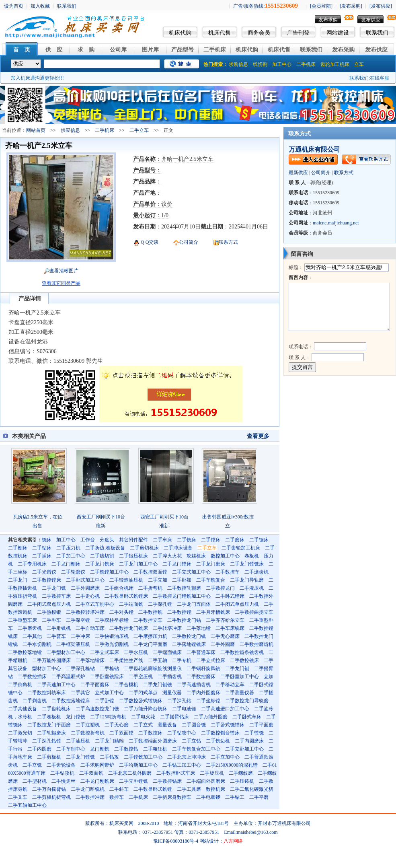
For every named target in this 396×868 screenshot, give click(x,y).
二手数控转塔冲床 (85, 612)
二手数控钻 (126, 749)
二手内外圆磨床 (203, 693)
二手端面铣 (131, 604)
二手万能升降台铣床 (146, 709)
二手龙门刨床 (66, 564)
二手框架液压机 (73, 644)
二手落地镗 (199, 628)
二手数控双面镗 (150, 572)
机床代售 (220, 33)
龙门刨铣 (100, 749)
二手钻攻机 (62, 773)
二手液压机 (252, 588)
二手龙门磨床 (211, 564)
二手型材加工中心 (66, 652)
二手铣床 (187, 540)
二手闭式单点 (143, 693)
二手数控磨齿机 (256, 644)
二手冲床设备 (178, 548)
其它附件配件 (133, 540)
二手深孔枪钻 (80, 668)
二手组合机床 (119, 588)
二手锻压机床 (133, 556)
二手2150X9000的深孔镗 (232, 765)
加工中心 (282, 64)
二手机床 (215, 50)
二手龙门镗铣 (80, 757)
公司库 (118, 50)
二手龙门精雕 (109, 741)
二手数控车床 (56, 596)
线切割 (260, 64)
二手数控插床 (32, 677)
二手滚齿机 (256, 572)
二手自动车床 (90, 628)
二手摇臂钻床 (174, 717)
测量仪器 (172, 693)
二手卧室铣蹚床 (107, 677)
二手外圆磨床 (85, 588)
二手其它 (80, 693)
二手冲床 (80, 636)
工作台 (88, 540)
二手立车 (139, 130)
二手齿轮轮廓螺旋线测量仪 (153, 668)
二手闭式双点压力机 (49, 604)
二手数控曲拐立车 (254, 612)
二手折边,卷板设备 (105, 548)
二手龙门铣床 (100, 564)
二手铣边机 (218, 741)
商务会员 (259, 33)
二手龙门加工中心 (138, 564)
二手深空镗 (78, 620)
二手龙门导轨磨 (247, 580)
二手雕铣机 (59, 628)
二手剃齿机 (35, 701)
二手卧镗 (105, 701)
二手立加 (158, 580)
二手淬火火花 (167, 556)
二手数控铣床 (244, 660)
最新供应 (298, 173)
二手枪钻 (109, 668)
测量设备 (167, 725)
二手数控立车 (148, 620)
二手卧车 (51, 620)
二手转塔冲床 (167, 628)
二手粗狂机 (155, 749)
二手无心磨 (117, 725)
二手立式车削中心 (95, 604)
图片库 (150, 50)
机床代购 (180, 33)
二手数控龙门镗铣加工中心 (182, 596)
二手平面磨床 (95, 685)
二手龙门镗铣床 (247, 564)
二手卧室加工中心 (240, 677)
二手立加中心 (225, 757)
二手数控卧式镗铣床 (141, 701)
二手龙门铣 (54, 588)
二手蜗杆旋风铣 (203, 668)
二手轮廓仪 (73, 572)
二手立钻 (191, 741)
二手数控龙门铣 (189, 636)
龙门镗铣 (76, 717)
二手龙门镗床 (177, 564)
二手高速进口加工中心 (225, 709)
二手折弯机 (150, 588)
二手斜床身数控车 (172, 797)
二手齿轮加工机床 (241, 548)
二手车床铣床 (230, 628)
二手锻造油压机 (126, 580)
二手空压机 (141, 677)
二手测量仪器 (240, 693)
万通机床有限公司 (314, 149)
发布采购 (343, 50)
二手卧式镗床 (230, 596)
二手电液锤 (184, 709)
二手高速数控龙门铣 (97, 709)
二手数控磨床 (201, 677)
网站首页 (36, 130)
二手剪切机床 (144, 548)
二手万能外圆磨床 (51, 660)
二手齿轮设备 (61, 765)
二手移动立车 (230, 685)
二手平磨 (259, 797)
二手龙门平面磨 (150, 644)
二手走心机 (88, 596)
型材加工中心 (47, 668)
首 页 (22, 50)
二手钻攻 (109, 757)
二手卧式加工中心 (85, 580)
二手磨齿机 (30, 628)
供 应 (54, 50)
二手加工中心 (71, 556)
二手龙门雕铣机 (88, 789)
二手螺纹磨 (241, 773)
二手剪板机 (49, 757)
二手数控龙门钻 (184, 620)
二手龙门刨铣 (158, 685)
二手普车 (56, 636)
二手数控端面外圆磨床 (153, 741)
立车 (359, 64)
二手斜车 (119, 789)
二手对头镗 (121, 612)
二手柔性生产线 (126, 660)
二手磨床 (235, 540)
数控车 (117, 797)
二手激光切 (20, 733)
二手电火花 (143, 717)
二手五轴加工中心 (27, 805)
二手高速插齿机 (194, 685)
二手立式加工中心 (191, 572)
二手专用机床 (32, 564)
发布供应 (371, 20)
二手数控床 (150, 733)
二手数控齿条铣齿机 (242, 652)
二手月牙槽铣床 (213, 612)
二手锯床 (259, 540)
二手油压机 (78, 741)
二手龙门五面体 (194, 604)
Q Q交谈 (149, 242)
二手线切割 (102, 556)
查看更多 (258, 436)
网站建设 (338, 33)
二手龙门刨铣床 (97, 781)
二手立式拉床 (211, 660)
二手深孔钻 (179, 701)
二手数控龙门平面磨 (49, 725)
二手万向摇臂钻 (49, 789)
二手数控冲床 (90, 797)
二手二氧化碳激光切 (252, 789)
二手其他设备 (23, 709)
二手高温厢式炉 (68, 677)
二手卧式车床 (247, 717)
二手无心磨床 (225, 636)
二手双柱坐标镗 (112, 620)
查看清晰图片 (61, 271)
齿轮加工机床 (335, 64)
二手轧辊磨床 (51, 733)
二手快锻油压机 (112, 636)
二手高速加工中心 (56, 685)
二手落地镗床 (90, 660)
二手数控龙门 (220, 588)
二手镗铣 (254, 733)
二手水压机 (136, 652)
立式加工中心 (109, 693)
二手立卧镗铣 (133, 781)
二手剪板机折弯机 (51, 797)
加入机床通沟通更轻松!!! (37, 78)
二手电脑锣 (208, 797)
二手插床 (42, 556)
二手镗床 (211, 540)
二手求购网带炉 (97, 765)
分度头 (107, 540)
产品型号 (183, 50)
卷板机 (252, 556)
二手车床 (162, 540)
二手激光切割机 (112, 644)
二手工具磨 (189, 789)
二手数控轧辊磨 (184, 588)
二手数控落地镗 (25, 652)
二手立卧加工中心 (244, 749)
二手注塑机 (88, 725)
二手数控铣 (150, 612)
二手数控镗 (179, 612)
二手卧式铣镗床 (228, 725)
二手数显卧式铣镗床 (126, 596)
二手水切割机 (37, 644)
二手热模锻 (49, 612)
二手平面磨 (261, 725)
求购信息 (238, 64)
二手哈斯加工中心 (138, 765)
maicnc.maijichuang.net (336, 223)
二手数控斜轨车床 (47, 693)
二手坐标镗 (208, 701)
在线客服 (380, 78)
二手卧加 (182, 580)
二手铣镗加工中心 (109, 572)
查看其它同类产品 (61, 283)
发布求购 (328, 20)
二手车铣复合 (211, 580)
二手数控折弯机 (88, 733)
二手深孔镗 (160, 604)
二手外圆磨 (223, 644)
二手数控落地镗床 (71, 701)
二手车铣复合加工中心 (196, 749)
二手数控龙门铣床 (129, 628)
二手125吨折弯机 (108, 717)
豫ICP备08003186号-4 (176, 841)
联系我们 (377, 33)
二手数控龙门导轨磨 (247, 701)
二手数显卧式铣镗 (153, 789)
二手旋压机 (212, 773)
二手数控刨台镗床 (220, 733)
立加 (269, 677)
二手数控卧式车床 (176, 773)
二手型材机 (35, 781)
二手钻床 (42, 548)
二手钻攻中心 (182, 733)
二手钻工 (235, 797)
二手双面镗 (121, 733)
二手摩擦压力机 (150, 636)
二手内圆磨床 (249, 741)
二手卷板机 (49, 717)
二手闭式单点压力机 (237, 604)
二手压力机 (68, 548)
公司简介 (189, 242)
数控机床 (215, 789)
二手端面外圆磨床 (206, 781)
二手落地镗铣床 (189, 644)
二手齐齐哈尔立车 (225, 620)
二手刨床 (18, 548)
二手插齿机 (170, 677)
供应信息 (70, 130)
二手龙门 (18, 580)
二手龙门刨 (237, 668)
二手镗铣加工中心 (143, 757)
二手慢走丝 (64, 781)
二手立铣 (32, 765)
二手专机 (182, 660)
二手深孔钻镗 (47, 741)
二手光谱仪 (44, 572)
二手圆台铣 (194, 725)
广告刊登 (298, 33)
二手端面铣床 (167, 652)
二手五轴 (158, 660)
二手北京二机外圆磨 (130, 773)
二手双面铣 (91, 773)
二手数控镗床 (47, 580)
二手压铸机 (242, 781)
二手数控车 (228, 572)
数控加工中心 (225, 556)
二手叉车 (18, 797)
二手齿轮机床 (56, 709)
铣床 (47, 540)
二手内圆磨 (39, 749)
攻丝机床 (196, 556)
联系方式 (228, 242)
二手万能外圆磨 (211, 717)
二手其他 (32, 636)
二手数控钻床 (167, 781)
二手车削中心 (71, 749)
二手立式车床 (105, 652)
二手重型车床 (23, 620)
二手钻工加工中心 (182, 765)
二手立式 (143, 725)
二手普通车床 (201, 652)
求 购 (86, 50)
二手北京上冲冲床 (187, 757)
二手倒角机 (20, 685)
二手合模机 (126, 685)
